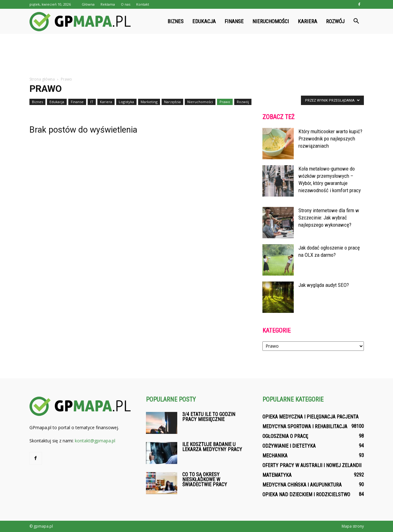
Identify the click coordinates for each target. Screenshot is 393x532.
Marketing (149, 102)
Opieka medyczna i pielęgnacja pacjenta (310, 417)
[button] (356, 21)
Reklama (108, 4)
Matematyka (277, 475)
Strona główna (42, 79)
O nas (126, 4)
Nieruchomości (271, 21)
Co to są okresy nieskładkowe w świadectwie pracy (205, 479)
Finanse (234, 21)
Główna (88, 4)
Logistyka (126, 102)
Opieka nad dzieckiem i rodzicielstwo (306, 495)
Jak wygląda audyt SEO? (324, 285)
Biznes (176, 21)
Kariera (308, 21)
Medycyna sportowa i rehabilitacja (305, 427)
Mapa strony (353, 526)
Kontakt (143, 4)
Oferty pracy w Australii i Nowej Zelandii (312, 465)
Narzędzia (172, 102)
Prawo (225, 102)
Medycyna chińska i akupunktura (302, 485)
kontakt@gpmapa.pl (95, 441)
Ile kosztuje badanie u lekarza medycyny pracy (212, 447)
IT (92, 102)
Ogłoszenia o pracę (285, 436)
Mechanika (275, 456)
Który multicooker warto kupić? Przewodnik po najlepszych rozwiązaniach (330, 139)
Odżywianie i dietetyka (289, 446)
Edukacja (204, 21)
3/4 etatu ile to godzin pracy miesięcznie (209, 417)
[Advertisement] (197, 55)
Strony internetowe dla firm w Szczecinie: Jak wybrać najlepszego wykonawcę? (329, 218)
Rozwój (335, 21)
